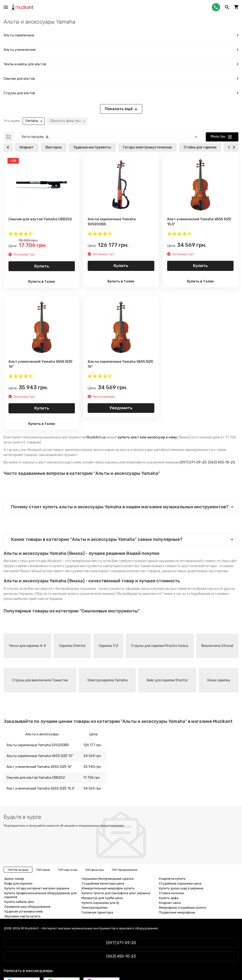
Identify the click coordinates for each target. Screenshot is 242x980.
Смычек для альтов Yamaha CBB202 (36, 778)
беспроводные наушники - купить (83, 589)
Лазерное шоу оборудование (27, 907)
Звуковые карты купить (22, 916)
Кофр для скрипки (18, 883)
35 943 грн (92, 767)
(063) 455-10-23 (221, 462)
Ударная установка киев (24, 911)
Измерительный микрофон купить (108, 888)
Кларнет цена (170, 903)
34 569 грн (92, 756)
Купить (42, 266)
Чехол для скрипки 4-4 (27, 646)
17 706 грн (92, 778)
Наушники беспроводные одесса (108, 879)
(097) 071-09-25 (193, 462)
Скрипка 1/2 (108, 646)
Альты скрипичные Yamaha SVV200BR (38, 745)
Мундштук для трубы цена (102, 898)
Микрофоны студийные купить (183, 908)
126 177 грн (92, 745)
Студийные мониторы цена (103, 883)
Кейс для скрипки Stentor (167, 680)
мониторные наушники (156, 561)
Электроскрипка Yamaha (107, 680)
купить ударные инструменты (78, 566)
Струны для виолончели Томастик (40, 680)
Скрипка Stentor (72, 646)
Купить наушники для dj (100, 903)
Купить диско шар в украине (181, 888)
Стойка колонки (171, 893)
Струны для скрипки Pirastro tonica (160, 646)
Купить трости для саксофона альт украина (116, 893)
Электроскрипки (95, 908)
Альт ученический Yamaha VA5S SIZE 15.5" (41, 789)
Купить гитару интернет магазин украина (37, 888)
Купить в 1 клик (42, 282)
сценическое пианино (97, 594)
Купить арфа (169, 898)
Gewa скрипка (219, 680)
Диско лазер (14, 879)
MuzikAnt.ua (96, 437)
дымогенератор (200, 571)
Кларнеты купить (172, 879)
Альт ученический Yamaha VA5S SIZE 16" (39, 767)
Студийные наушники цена (180, 883)
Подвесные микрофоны (177, 912)
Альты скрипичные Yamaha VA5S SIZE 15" (40, 756)
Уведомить (121, 408)
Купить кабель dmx (19, 902)
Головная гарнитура (97, 912)
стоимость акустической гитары (190, 566)
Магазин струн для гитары (25, 561)
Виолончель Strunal (217, 646)
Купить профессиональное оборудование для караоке (40, 895)
